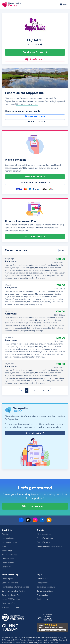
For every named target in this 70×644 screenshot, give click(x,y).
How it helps (7, 550)
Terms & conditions (45, 591)
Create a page (8, 579)
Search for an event (10, 583)
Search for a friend (45, 542)
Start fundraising (35, 236)
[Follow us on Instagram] (35, 521)
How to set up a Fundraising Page (16, 587)
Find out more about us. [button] (27, 104)
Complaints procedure (46, 587)
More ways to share (35, 121)
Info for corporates (9, 542)
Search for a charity (45, 538)
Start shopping (35, 433)
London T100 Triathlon (11, 599)
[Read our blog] (49, 521)
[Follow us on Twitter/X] (28, 521)
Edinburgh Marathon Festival (14, 591)
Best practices (43, 583)
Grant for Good (8, 559)
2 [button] (31, 391)
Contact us (6, 567)
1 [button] (27, 390)
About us (6, 534)
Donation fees (43, 579)
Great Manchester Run (11, 595)
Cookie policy (42, 599)
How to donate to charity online (50, 546)
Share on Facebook (35, 116)
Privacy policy (43, 595)
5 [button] (43, 391)
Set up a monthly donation (35, 182)
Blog (4, 546)
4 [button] (39, 391)
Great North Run (9, 603)
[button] (41, 44)
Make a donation (35, 177)
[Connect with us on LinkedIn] (42, 521)
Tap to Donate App (10, 554)
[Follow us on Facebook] (21, 521)
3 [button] (35, 391)
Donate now (35, 59)
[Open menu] (64, 4)
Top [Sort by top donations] (62, 250)
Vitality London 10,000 (11, 607)
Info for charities (9, 538)
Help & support (8, 563)
